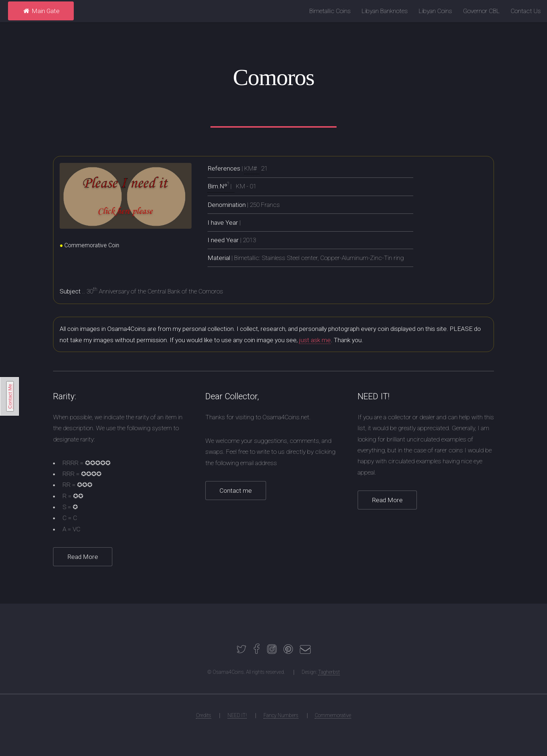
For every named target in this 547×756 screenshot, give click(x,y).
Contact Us (526, 11)
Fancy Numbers (281, 715)
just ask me (315, 340)
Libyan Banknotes (385, 11)
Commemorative (333, 715)
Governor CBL (481, 11)
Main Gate (41, 11)
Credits (204, 715)
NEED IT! (237, 715)
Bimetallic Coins (330, 11)
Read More (83, 557)
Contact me (236, 491)
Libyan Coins (435, 11)
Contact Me (10, 396)
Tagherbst (329, 672)
